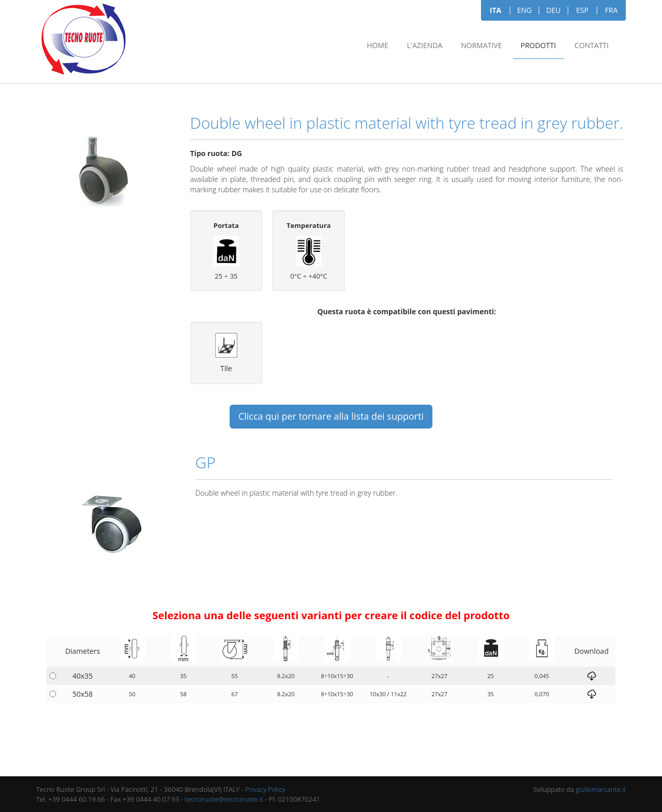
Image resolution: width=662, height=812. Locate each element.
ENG (525, 10)
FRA (612, 10)
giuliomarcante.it (601, 789)
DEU (553, 10)
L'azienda (425, 45)
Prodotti (538, 45)
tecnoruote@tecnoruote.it (224, 799)
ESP (582, 10)
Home (378, 45)
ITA (495, 10)
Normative (481, 45)
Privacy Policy (265, 789)
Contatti (592, 45)
